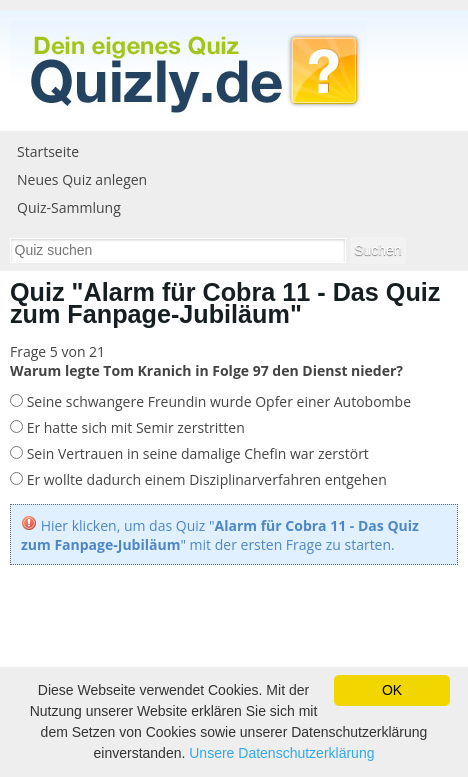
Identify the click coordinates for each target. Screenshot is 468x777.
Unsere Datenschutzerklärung (281, 753)
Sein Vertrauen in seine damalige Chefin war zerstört (196, 453)
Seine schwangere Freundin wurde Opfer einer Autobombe (217, 401)
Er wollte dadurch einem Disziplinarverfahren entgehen (205, 479)
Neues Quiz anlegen (82, 179)
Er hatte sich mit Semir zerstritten (134, 427)
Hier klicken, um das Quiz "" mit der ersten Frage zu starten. (220, 535)
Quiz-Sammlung (69, 207)
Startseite (48, 151)
